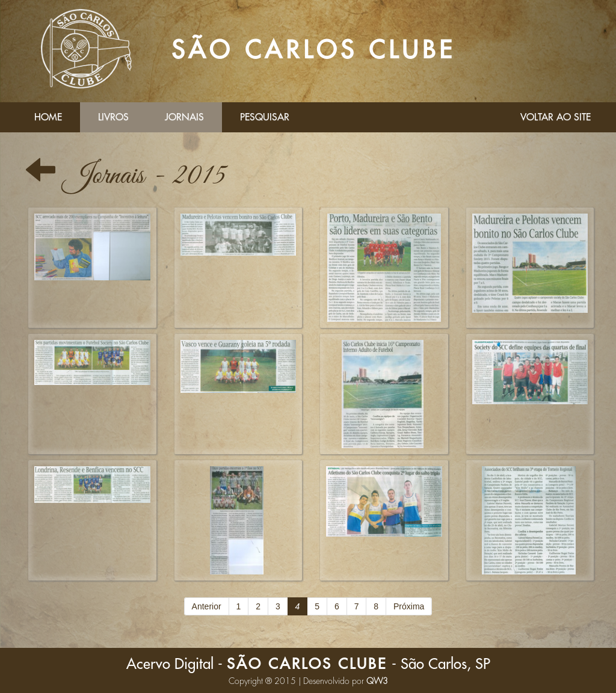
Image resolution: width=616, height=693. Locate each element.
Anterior (207, 606)
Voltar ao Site (556, 117)
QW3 (377, 681)
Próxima (409, 606)
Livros (113, 117)
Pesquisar (265, 117)
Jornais (184, 117)
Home (48, 117)
